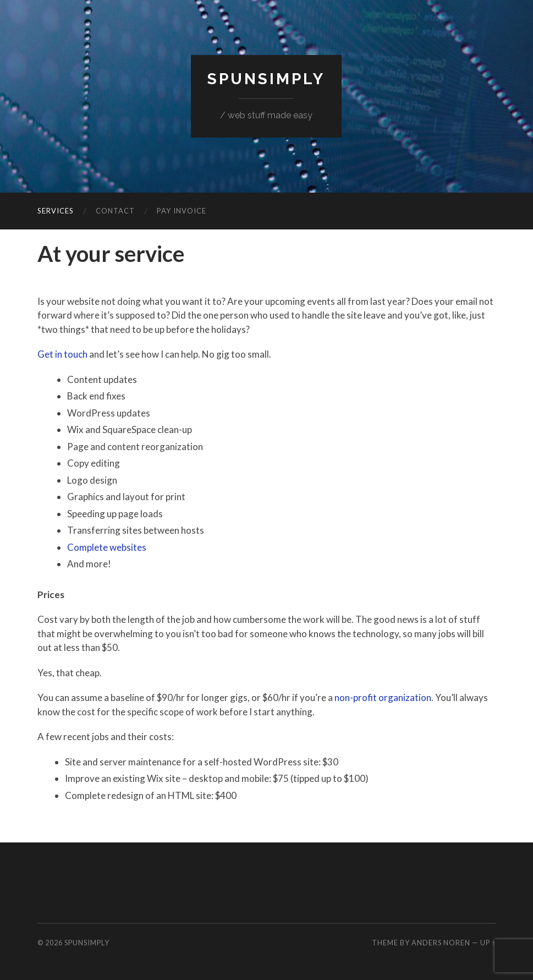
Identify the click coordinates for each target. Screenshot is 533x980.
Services (56, 211)
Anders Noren (441, 943)
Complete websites (107, 547)
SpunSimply (266, 79)
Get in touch (62, 354)
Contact (115, 211)
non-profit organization (383, 697)
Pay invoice (182, 211)
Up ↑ (488, 943)
